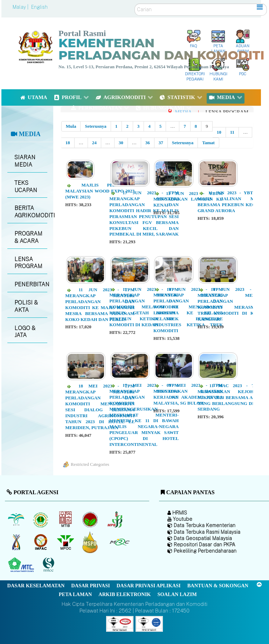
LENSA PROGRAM (28, 263)
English (39, 7)
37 (161, 143)
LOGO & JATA (25, 332)
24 (94, 143)
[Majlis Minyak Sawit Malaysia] (66, 542)
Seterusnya (95, 126)
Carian (135, 4)
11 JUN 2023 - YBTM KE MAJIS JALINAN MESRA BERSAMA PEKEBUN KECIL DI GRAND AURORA (232, 202)
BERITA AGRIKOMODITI (31, 212)
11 (232, 132)
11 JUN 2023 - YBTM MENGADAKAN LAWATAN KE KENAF (188, 199)
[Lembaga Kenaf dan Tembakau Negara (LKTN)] (17, 542)
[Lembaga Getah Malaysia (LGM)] (42, 519)
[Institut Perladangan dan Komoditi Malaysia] (42, 542)
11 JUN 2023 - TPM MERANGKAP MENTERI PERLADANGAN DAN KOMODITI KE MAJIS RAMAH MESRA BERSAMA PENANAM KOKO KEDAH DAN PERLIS (100, 304)
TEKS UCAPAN (26, 187)
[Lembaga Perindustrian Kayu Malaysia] (66, 519)
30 (121, 143)
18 (68, 143)
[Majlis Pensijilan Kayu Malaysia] (49, 565)
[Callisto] (120, 624)
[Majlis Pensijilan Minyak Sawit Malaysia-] (91, 542)
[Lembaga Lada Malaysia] (115, 519)
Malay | (21, 7)
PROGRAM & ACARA (28, 237)
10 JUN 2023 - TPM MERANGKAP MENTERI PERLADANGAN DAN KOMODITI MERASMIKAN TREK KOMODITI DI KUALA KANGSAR (232, 304)
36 (148, 143)
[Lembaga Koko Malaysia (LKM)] (91, 519)
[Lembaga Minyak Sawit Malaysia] (17, 519)
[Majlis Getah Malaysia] (119, 542)
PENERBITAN (31, 284)
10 (219, 132)
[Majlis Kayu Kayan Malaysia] (22, 565)
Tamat (208, 143)
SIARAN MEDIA (25, 161)
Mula (71, 126)
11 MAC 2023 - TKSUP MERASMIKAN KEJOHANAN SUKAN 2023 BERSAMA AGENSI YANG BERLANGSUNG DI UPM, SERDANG (232, 397)
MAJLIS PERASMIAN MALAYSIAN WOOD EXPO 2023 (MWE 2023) (100, 191)
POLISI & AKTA (26, 306)
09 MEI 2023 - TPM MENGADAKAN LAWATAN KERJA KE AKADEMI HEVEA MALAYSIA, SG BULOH (188, 394)
